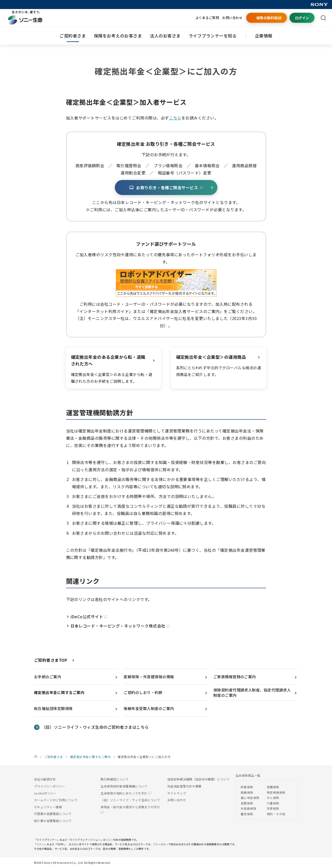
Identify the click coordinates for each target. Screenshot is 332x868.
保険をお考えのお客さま (118, 36)
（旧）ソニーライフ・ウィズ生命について (130, 800)
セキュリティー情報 (48, 807)
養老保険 (247, 814)
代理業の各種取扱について (53, 814)
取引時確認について (115, 779)
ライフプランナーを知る (213, 36)
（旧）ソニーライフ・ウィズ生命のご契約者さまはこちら (95, 727)
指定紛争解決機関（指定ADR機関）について (199, 779)
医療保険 (247, 792)
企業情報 (264, 36)
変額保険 (247, 803)
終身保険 (247, 787)
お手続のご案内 (48, 677)
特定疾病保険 (276, 792)
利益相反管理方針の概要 (185, 786)
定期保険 (273, 787)
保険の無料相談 (269, 18)
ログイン (302, 18)
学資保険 (273, 808)
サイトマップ (177, 793)
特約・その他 (276, 814)
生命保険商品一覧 (248, 775)
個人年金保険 (250, 798)
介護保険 (273, 803)
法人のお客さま (165, 36)
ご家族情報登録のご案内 (235, 677)
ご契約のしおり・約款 (143, 692)
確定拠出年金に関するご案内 (59, 692)
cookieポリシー (45, 793)
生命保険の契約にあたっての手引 (126, 793)
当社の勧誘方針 (45, 779)
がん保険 (273, 798)
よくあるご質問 (207, 18)
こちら (175, 118)
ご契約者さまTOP (51, 660)
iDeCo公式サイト (89, 616)
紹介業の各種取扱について (53, 821)
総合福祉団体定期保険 (53, 708)
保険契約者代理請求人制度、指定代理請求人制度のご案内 (252, 692)
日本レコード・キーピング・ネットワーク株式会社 (120, 626)
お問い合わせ (232, 18)
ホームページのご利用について (56, 800)
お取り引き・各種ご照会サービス (166, 187)
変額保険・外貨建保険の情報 (149, 677)
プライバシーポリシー (50, 786)
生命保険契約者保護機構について (124, 786)
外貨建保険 (248, 808)
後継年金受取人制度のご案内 (149, 708)
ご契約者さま (73, 36)
